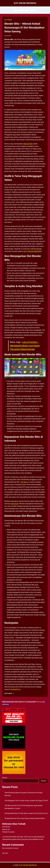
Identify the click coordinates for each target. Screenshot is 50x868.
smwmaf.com (16, 689)
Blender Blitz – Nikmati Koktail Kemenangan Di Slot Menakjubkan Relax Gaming (24, 28)
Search (5, 778)
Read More (9, 693)
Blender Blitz (28, 144)
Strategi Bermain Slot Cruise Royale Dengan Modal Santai (25, 818)
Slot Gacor (24, 482)
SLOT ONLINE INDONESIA (33, 251)
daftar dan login (18, 837)
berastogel (15, 504)
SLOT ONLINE (8, 20)
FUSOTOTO (6, 827)
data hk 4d (6, 829)
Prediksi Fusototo (8, 832)
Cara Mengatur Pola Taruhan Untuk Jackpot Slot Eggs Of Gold (26, 801)
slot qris (5, 853)
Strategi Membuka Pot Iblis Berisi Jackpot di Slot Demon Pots (26, 813)
